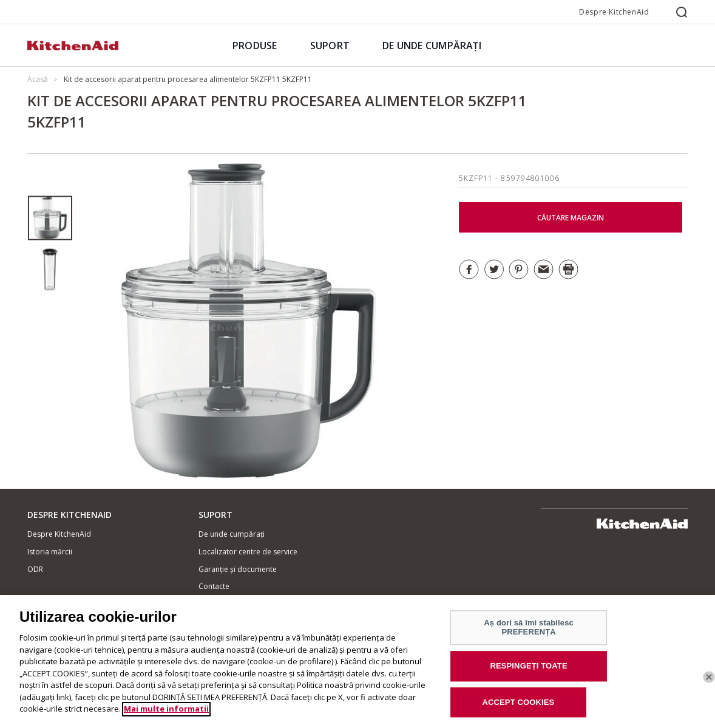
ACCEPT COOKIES (518, 709)
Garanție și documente (238, 569)
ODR (35, 569)
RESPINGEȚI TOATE (528, 673)
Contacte (214, 586)
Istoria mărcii (50, 552)
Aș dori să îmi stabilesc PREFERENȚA (529, 635)
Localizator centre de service (248, 552)
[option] (50, 218)
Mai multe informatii (166, 716)
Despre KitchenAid (614, 12)
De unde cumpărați (232, 534)
